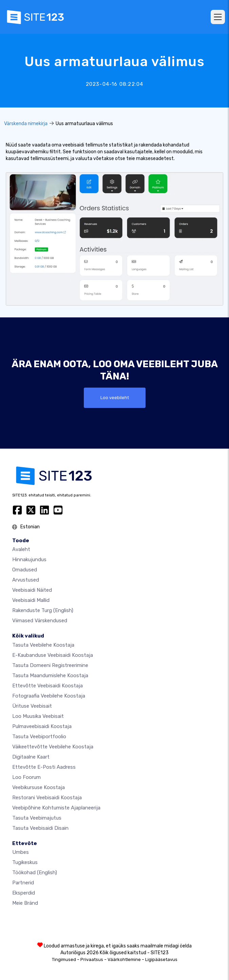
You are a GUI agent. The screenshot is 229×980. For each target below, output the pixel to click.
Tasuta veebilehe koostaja (43, 645)
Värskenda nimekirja (26, 124)
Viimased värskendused (40, 621)
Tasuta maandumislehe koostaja (50, 675)
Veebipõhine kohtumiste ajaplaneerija (56, 808)
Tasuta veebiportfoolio (39, 737)
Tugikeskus (25, 862)
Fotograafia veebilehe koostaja (49, 696)
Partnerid (23, 883)
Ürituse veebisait (32, 706)
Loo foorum (26, 777)
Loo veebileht (115, 398)
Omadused (25, 570)
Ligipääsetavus (161, 959)
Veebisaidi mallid (31, 600)
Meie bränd (25, 903)
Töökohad (35, 873)
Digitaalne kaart (31, 757)
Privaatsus (92, 959)
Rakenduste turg (43, 610)
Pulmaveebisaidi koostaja (42, 726)
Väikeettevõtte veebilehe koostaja (53, 747)
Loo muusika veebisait (38, 716)
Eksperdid (24, 893)
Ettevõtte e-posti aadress (44, 767)
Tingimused (64, 959)
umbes (21, 852)
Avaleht (21, 549)
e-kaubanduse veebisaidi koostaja (53, 655)
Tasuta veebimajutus (37, 818)
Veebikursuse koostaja (39, 787)
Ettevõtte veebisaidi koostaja (47, 686)
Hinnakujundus (29, 560)
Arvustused (26, 580)
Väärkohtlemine (124, 959)
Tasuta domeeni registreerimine (50, 665)
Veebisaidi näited (32, 590)
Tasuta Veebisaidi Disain (40, 828)
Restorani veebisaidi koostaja (47, 798)
